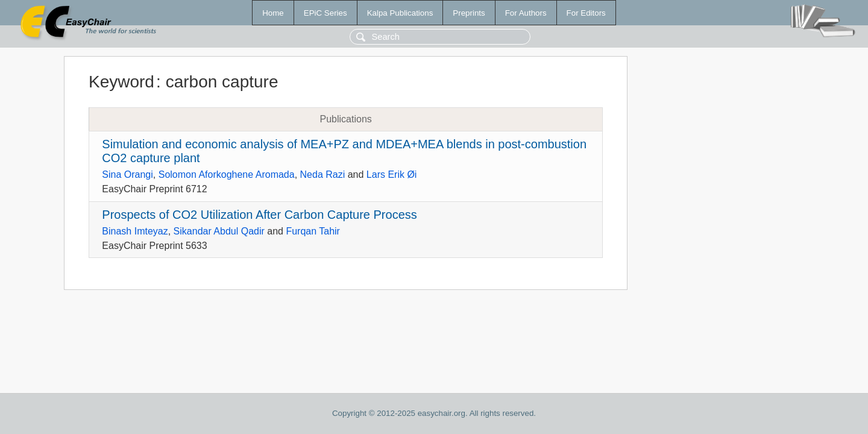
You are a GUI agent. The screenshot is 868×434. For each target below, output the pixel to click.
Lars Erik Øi (392, 175)
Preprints (469, 13)
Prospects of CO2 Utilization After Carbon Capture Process (259, 215)
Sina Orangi (127, 175)
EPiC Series (325, 13)
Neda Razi (323, 175)
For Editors (586, 13)
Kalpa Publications (400, 13)
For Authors (526, 13)
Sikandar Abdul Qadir (219, 231)
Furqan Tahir (313, 231)
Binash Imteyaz (135, 231)
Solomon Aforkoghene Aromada (227, 175)
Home (273, 13)
